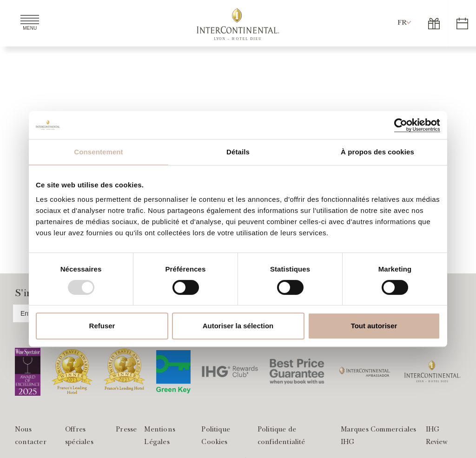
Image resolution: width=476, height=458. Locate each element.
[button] (402, 23)
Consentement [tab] (98, 152)
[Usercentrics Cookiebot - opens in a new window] (400, 125)
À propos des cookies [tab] (377, 152)
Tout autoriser (374, 326)
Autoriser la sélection (238, 326)
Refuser (102, 326)
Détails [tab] (238, 152)
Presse (126, 430)
